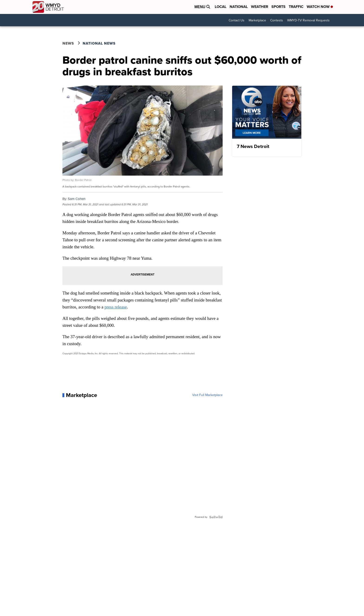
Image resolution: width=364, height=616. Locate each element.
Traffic (296, 7)
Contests (277, 20)
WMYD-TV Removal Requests (308, 20)
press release (116, 307)
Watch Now (320, 7)
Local (221, 7)
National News (99, 43)
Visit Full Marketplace (207, 395)
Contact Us (237, 20)
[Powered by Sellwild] (216, 517)
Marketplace (257, 20)
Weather (260, 7)
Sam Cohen (77, 199)
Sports (278, 7)
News (68, 43)
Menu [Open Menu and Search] (202, 7)
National (239, 7)
